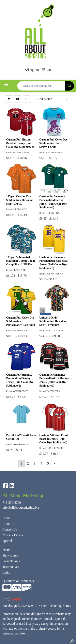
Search (7, 550)
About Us (9, 524)
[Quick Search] (41, 86)
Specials (8, 541)
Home (6, 518)
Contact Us (10, 529)
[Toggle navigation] (6, 86)
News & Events (13, 535)
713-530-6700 (12, 503)
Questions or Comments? (19, 581)
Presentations (11, 561)
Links (6, 572)
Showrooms (10, 555)
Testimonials (11, 567)
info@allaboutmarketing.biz (21, 507)
